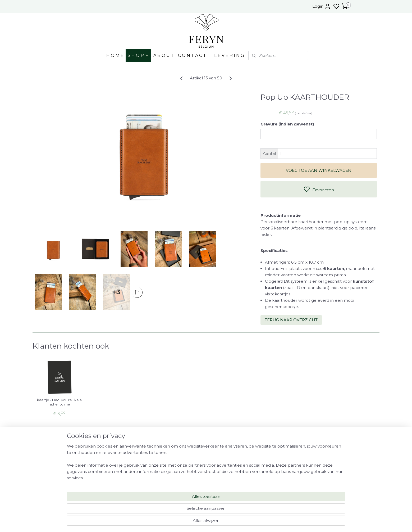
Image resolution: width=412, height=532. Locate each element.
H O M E (115, 55)
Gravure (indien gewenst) (287, 124)
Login (322, 6)
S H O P (138, 55)
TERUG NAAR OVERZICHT (291, 320)
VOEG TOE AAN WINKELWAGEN (319, 170)
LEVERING (322, 456)
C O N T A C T (192, 55)
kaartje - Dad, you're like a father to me (59, 402)
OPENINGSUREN (322, 450)
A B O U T (164, 55)
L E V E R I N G (229, 55)
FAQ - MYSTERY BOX (320, 467)
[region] (171, 510)
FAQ (322, 462)
